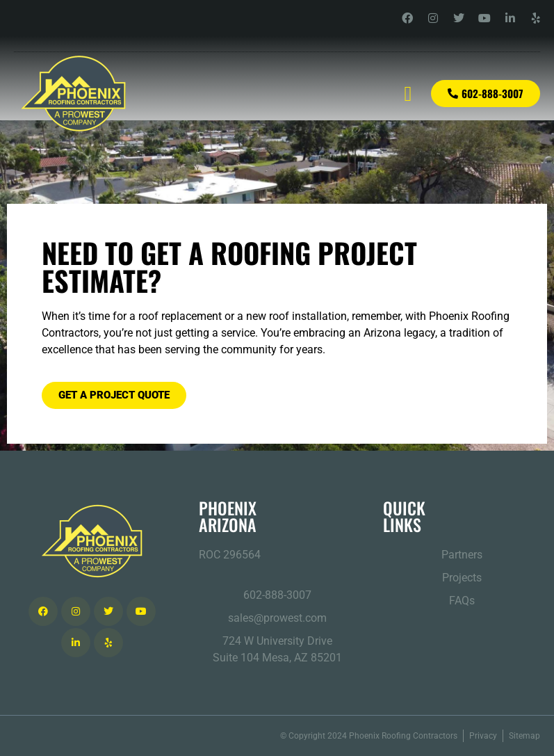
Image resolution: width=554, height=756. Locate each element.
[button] (408, 94)
